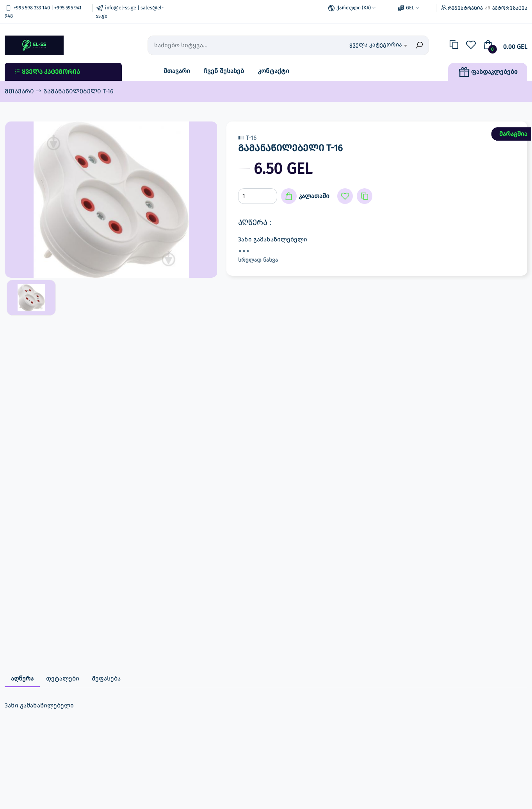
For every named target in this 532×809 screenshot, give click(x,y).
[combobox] (368, 45)
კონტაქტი (274, 71)
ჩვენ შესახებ (224, 71)
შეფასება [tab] (106, 678)
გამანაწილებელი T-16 (78, 91)
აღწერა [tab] (22, 678)
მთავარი (177, 71)
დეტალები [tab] (63, 678)
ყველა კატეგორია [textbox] (376, 45)
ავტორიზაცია (510, 8)
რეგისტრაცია (465, 8)
